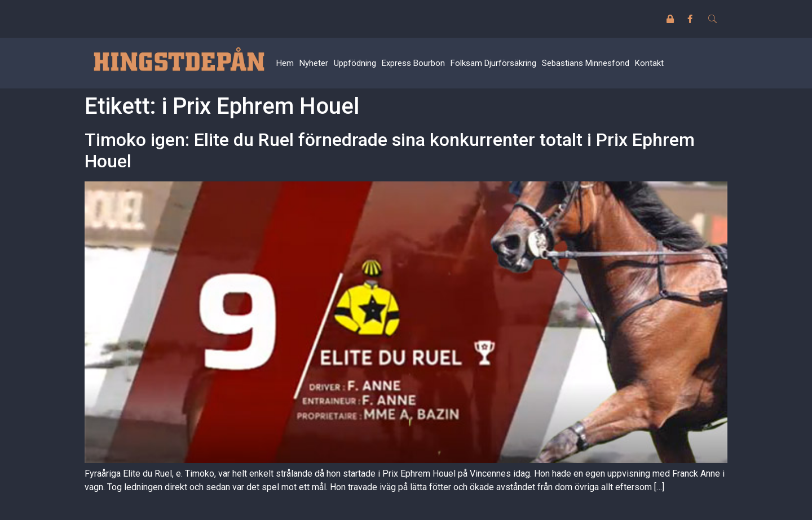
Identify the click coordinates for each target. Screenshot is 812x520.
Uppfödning (355, 63)
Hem (285, 63)
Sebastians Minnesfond (586, 63)
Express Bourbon (413, 63)
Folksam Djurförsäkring (493, 63)
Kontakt (649, 63)
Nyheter (314, 63)
